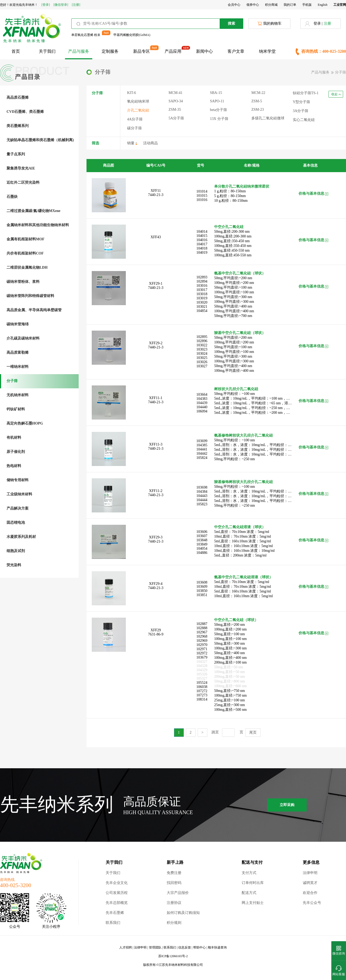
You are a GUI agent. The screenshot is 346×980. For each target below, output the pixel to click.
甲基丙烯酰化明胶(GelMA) (132, 35)
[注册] (76, 5)
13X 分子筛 (219, 119)
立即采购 (287, 805)
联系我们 (113, 923)
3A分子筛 (301, 111)
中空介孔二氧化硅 (229, 227)
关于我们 (47, 51)
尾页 (253, 732)
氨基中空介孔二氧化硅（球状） (240, 273)
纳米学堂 (267, 51)
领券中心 (253, 5)
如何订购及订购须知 (183, 913)
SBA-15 (216, 93)
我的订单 (290, 5)
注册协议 (174, 903)
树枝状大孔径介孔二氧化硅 (236, 389)
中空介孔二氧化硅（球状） (236, 620)
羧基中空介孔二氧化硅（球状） (240, 333)
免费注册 (174, 873)
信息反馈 (185, 947)
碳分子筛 (134, 128)
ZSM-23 (258, 110)
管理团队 (155, 947)
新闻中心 (204, 51)
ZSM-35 (175, 110)
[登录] (46, 5)
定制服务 (110, 51)
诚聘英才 (310, 883)
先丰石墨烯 (115, 913)
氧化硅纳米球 (138, 101)
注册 (327, 23)
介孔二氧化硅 (138, 110)
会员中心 (234, 5)
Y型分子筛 (301, 102)
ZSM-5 (257, 101)
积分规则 (174, 923)
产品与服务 (79, 51)
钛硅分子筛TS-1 (306, 93)
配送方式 (249, 893)
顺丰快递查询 (217, 947)
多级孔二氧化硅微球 (268, 118)
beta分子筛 (218, 110)
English (323, 5)
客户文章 (236, 51)
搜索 (231, 23)
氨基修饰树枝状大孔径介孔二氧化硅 (244, 435)
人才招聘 (126, 947)
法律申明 (310, 873)
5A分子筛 (176, 118)
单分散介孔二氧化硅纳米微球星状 (242, 186)
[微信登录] (61, 5)
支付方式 (249, 873)
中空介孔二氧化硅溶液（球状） (240, 527)
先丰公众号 (312, 903)
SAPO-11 (217, 101)
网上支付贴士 (253, 903)
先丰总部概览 (117, 903)
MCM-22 (258, 93)
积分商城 (271, 5)
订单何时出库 (253, 883)
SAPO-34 (176, 101)
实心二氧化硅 (304, 120)
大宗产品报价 (178, 893)
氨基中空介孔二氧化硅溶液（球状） (244, 577)
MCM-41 (175, 93)
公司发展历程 (117, 893)
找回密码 (174, 883)
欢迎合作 (310, 893)
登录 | (318, 23)
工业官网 (340, 5)
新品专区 (142, 51)
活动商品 (150, 143)
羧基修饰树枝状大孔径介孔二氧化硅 (244, 482)
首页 (16, 51)
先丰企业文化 (117, 883)
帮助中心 (199, 947)
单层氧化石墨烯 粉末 (86, 35)
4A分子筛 (135, 119)
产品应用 (173, 51)
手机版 (307, 5)
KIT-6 (132, 93)
